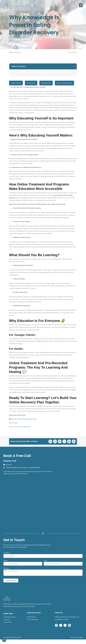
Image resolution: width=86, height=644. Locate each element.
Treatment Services (10, 617)
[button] (81, 5)
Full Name (7, 553)
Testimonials (7, 622)
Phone (5, 560)
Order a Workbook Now (64, 83)
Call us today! (13, 423)
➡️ (23, 419)
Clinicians (6, 620)
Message (6, 568)
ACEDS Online (32, 617)
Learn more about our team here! (20, 427)
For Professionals (33, 619)
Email (45, 560)
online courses (16, 83)
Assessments (31, 83)
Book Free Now (46, 83)
